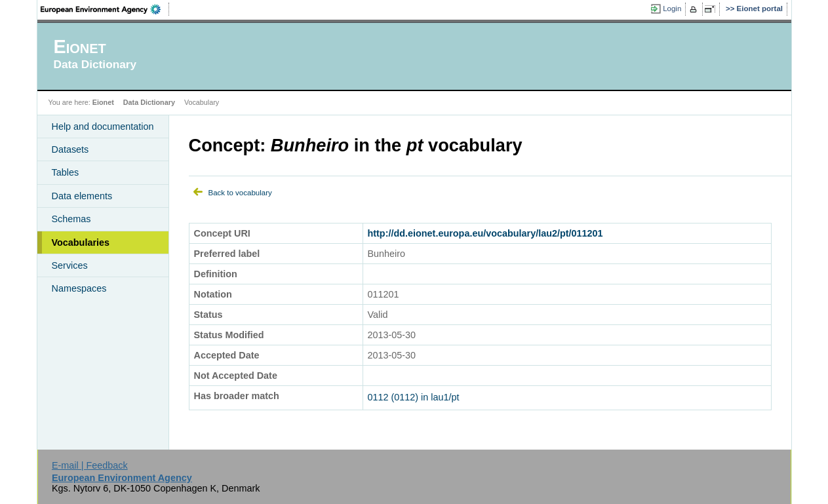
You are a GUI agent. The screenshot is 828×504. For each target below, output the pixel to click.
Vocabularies (81, 242)
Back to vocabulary (240, 193)
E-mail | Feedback (90, 465)
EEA (105, 9)
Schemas (71, 219)
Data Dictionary (149, 102)
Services (70, 265)
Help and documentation (103, 126)
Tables (66, 172)
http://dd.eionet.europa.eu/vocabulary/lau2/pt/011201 (485, 233)
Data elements (82, 196)
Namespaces (79, 288)
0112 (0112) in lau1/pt (414, 397)
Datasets (70, 149)
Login (672, 9)
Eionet (103, 102)
